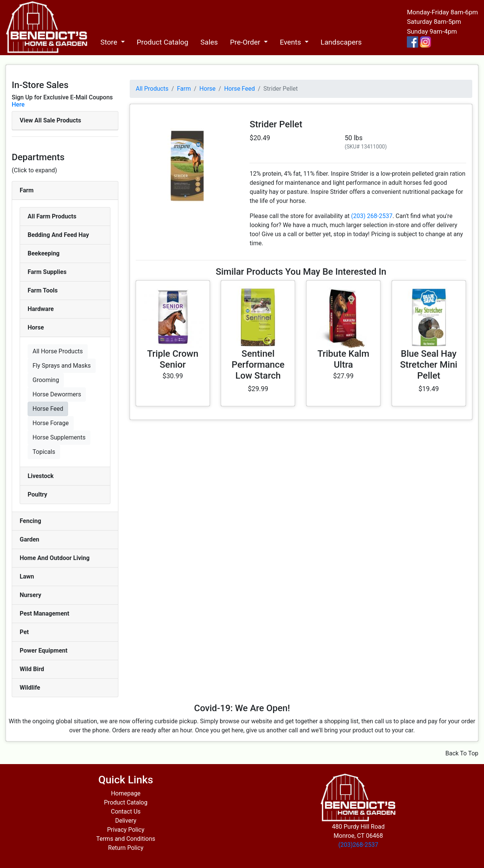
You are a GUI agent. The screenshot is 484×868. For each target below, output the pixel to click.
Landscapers (341, 42)
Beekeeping (44, 253)
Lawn (27, 576)
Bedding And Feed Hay (58, 235)
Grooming (46, 380)
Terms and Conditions (126, 839)
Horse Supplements (59, 437)
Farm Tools (43, 290)
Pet (24, 632)
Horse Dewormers (57, 394)
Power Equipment (43, 651)
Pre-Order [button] (246, 42)
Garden (29, 539)
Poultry (37, 494)
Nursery (30, 595)
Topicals (44, 452)
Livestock (41, 476)
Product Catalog (163, 42)
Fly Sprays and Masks (62, 366)
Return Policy (126, 848)
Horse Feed (48, 409)
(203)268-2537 (358, 845)
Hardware (41, 309)
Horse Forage (51, 423)
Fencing (30, 521)
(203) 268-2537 (372, 216)
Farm (27, 190)
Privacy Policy (126, 830)
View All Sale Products (50, 120)
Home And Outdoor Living (55, 558)
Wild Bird (32, 669)
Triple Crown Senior (173, 359)
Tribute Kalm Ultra (343, 359)
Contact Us (126, 812)
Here (18, 104)
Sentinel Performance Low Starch (258, 365)
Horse (36, 327)
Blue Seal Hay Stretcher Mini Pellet (429, 365)
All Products (152, 89)
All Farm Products (52, 216)
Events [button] (291, 42)
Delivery (126, 821)
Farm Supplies (47, 272)
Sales (209, 42)
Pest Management (44, 613)
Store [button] (109, 42)
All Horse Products (58, 351)
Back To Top (462, 753)
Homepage (126, 793)
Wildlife (30, 688)
